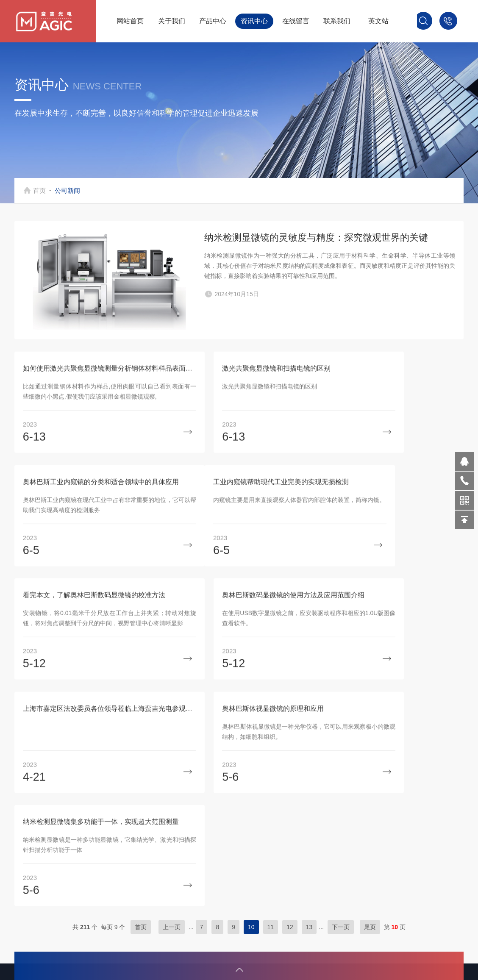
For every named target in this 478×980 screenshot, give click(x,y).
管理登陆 (378, 911)
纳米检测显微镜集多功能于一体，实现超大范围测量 (392, 651)
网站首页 (130, 21)
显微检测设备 (268, 884)
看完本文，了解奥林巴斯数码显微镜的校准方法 (239, 537)
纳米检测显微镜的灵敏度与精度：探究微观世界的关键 (316, 242)
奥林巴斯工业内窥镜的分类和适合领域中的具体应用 (392, 423)
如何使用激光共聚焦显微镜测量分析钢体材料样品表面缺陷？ (86, 423)
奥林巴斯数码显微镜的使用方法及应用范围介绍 (392, 537)
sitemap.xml (414, 911)
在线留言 (296, 21)
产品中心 (213, 21)
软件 (255, 938)
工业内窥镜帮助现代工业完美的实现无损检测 (86, 537)
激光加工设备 (268, 897)
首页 (42, 190)
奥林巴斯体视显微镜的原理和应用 (226, 651)
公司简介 (145, 884)
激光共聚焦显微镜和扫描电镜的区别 (230, 423)
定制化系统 (265, 924)
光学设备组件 (268, 911)
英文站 (378, 21)
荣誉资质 (145, 911)
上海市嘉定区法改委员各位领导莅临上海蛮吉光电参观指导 (86, 651)
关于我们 (172, 21)
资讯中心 (254, 21)
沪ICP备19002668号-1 (426, 884)
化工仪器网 (416, 897)
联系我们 (337, 21)
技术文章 (145, 897)
